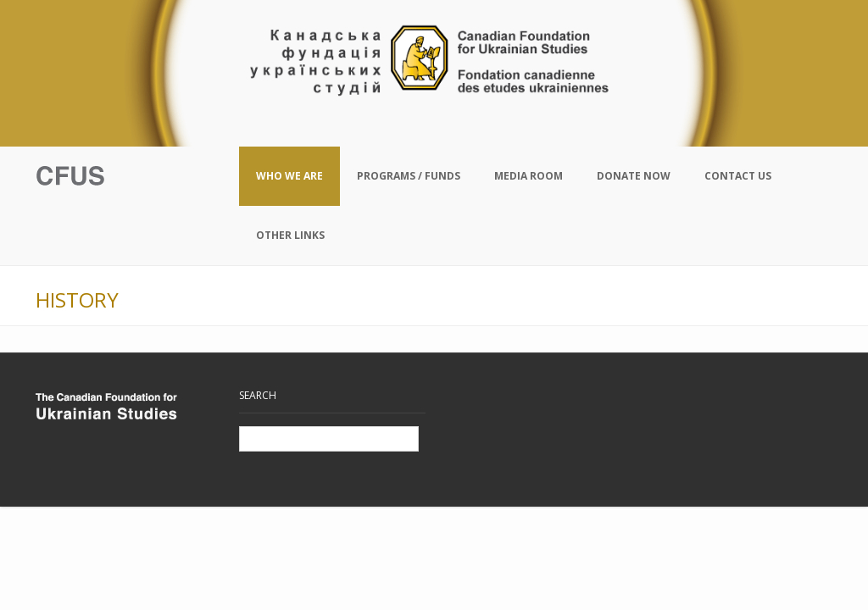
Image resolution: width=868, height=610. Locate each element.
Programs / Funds (409, 176)
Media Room (529, 176)
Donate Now (634, 176)
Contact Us (738, 176)
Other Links (290, 235)
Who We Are (289, 176)
